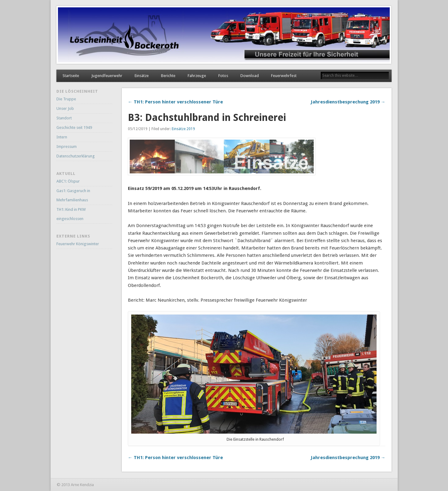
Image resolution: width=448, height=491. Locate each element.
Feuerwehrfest (284, 76)
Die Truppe (66, 99)
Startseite (71, 76)
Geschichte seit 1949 (74, 128)
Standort (64, 118)
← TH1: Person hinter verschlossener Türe (175, 102)
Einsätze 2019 (183, 129)
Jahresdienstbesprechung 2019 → (348, 102)
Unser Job (65, 108)
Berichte (168, 76)
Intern (62, 137)
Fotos (223, 76)
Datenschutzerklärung (76, 156)
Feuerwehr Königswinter (78, 244)
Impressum (67, 147)
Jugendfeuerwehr (107, 76)
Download (250, 76)
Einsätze (142, 76)
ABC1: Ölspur (68, 181)
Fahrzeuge (197, 76)
